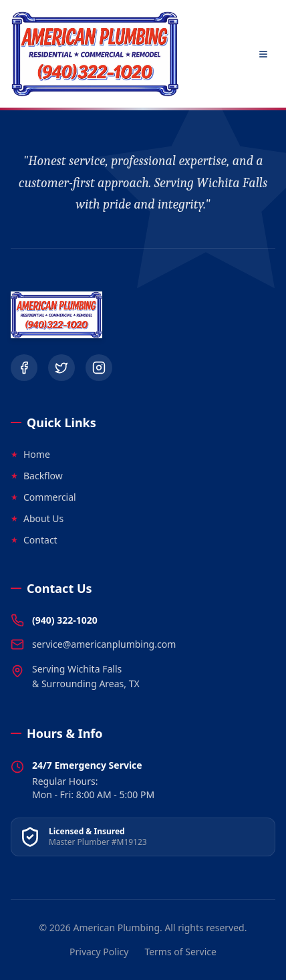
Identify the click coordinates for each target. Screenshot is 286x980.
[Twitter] (61, 368)
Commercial (43, 497)
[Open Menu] (263, 54)
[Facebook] (24, 368)
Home (30, 454)
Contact (34, 540)
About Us (37, 518)
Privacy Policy (99, 952)
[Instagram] (99, 368)
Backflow (37, 476)
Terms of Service (180, 952)
